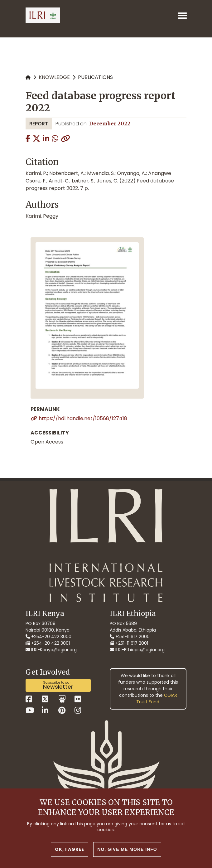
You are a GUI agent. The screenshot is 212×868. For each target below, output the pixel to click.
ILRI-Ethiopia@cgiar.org (137, 650)
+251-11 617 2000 (130, 637)
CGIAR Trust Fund (157, 698)
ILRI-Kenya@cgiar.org (51, 650)
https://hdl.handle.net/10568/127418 (83, 418)
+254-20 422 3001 (48, 643)
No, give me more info (127, 849)
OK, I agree (70, 849)
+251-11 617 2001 (129, 643)
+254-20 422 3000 (48, 637)
